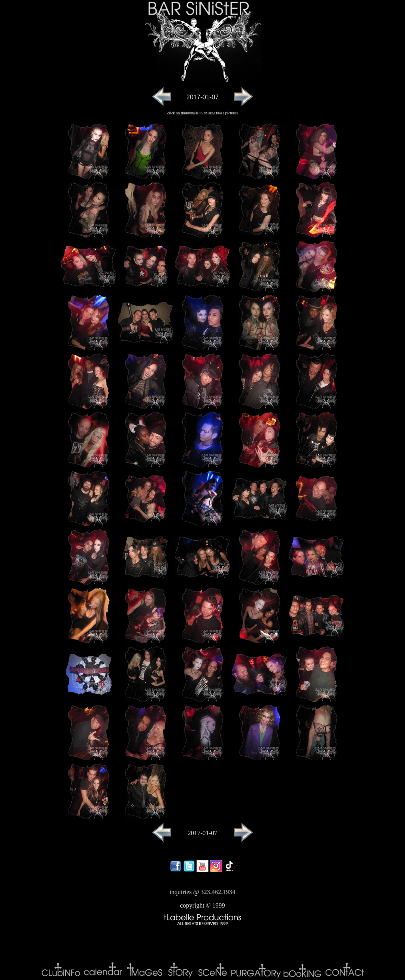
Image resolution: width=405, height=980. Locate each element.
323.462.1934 (218, 892)
